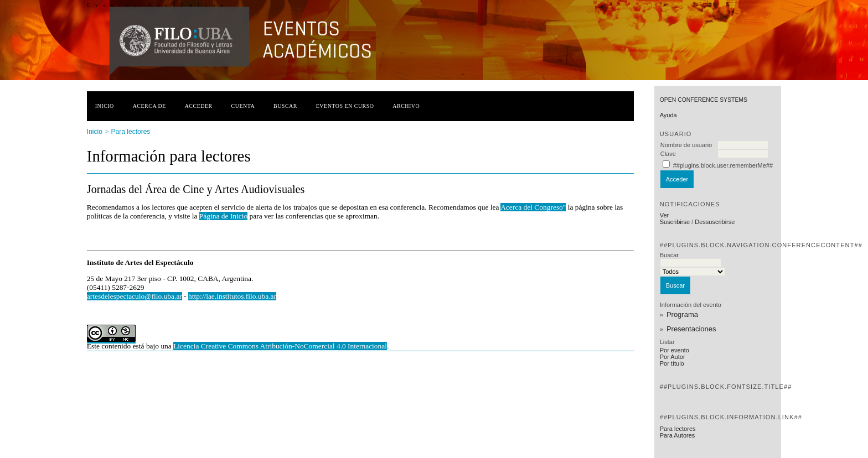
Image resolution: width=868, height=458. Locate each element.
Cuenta (243, 106)
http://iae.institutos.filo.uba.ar (232, 296)
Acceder (199, 106)
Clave (668, 154)
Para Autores (678, 435)
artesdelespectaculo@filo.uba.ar (135, 296)
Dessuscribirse (715, 222)
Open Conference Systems (704, 100)
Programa (682, 314)
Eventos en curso (345, 106)
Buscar (285, 106)
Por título (672, 363)
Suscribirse (675, 222)
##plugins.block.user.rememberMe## (723, 165)
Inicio (105, 106)
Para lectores (678, 429)
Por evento (675, 350)
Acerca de (149, 106)
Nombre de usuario (686, 145)
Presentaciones (691, 329)
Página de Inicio (223, 216)
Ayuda (668, 115)
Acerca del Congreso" (533, 207)
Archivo (406, 106)
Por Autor (673, 357)
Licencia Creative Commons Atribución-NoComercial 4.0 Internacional (280, 346)
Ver (665, 215)
